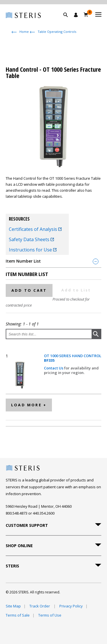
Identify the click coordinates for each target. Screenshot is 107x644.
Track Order (40, 606)
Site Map (13, 606)
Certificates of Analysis (35, 229)
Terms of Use (50, 615)
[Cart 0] (86, 15)
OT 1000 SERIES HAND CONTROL (73, 358)
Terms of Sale (18, 615)
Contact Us (54, 368)
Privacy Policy (71, 606)
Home (24, 32)
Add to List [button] (76, 290)
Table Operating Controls (57, 32)
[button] (68, 21)
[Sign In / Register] (76, 15)
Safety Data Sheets (31, 239)
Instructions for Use (33, 250)
